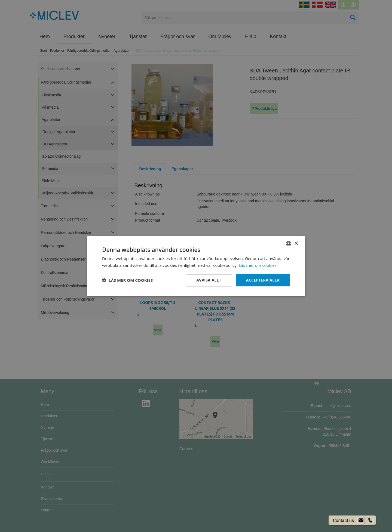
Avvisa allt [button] (209, 280)
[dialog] (196, 266)
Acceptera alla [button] (263, 280)
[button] (127, 280)
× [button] (296, 243)
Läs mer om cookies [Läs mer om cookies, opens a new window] (258, 265)
